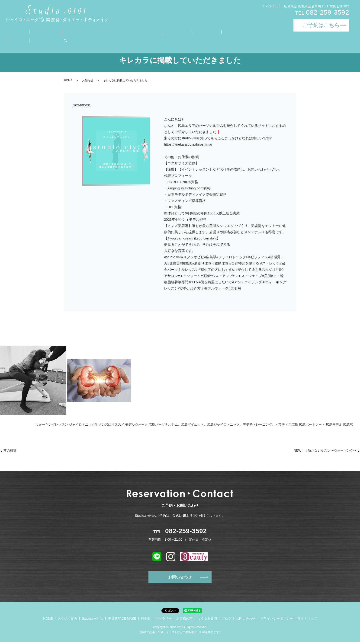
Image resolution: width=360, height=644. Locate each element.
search (10, 39)
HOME (15, 31)
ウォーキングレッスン (52, 424)
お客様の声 (180, 31)
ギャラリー (155, 31)
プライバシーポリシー (276, 620)
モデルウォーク (136, 424)
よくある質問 (207, 31)
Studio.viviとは (69, 31)
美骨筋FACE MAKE (105, 31)
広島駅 (348, 424)
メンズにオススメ (111, 424)
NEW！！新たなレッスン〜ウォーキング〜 (325, 450)
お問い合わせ (254, 31)
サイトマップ (307, 620)
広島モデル (334, 424)
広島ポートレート (312, 424)
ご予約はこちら (321, 25)
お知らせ (88, 80)
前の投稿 (10, 450)
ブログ (231, 31)
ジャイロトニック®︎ (83, 424)
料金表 (133, 31)
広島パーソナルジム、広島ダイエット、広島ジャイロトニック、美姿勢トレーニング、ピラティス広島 (223, 424)
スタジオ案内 (39, 31)
